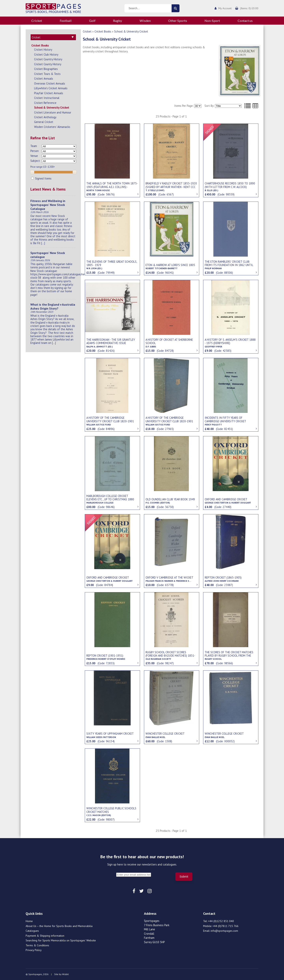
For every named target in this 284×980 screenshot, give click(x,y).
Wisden (145, 21)
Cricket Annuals (44, 79)
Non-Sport (212, 21)
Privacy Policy (34, 950)
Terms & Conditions (37, 945)
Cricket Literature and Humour (53, 112)
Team (34, 146)
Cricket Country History (48, 59)
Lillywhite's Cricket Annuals (51, 88)
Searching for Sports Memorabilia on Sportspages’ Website (61, 940)
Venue (34, 156)
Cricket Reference (45, 103)
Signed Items (41, 178)
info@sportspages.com (224, 931)
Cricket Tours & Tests (47, 74)
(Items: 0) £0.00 (249, 8)
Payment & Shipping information (45, 936)
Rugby (117, 21)
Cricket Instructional (47, 98)
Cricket (37, 21)
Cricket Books (40, 45)
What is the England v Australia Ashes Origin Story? (53, 306)
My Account (225, 8)
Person (35, 151)
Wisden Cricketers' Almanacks (52, 127)
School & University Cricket (52, 107)
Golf (92, 21)
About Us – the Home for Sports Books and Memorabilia (59, 926)
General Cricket (44, 122)
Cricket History (43, 50)
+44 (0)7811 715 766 (226, 926)
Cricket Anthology (45, 117)
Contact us (245, 21)
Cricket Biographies (46, 69)
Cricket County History (48, 64)
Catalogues (32, 931)
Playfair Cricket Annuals (49, 93)
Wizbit (65, 974)
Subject (35, 161)
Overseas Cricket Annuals (50, 83)
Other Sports (178, 21)
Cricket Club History (46, 54)
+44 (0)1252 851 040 (221, 921)
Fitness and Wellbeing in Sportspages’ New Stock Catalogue (48, 205)
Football (66, 21)
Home (29, 921)
